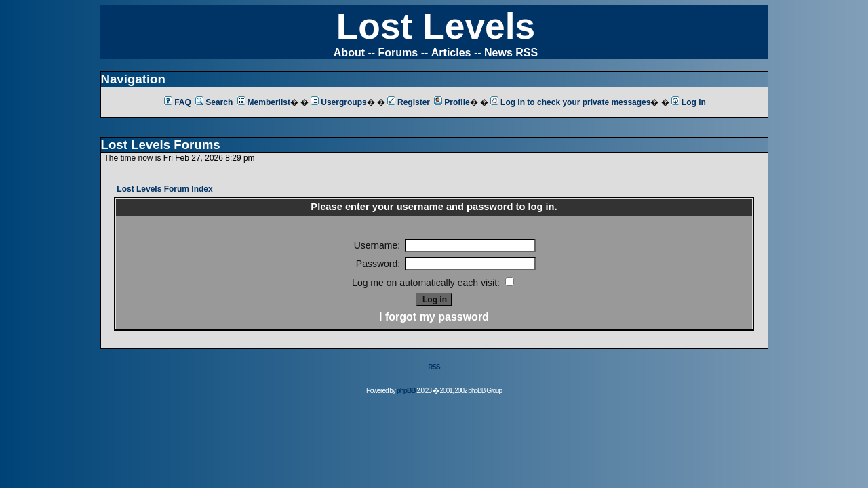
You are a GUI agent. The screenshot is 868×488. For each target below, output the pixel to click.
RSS (434, 367)
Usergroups (338, 102)
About (349, 53)
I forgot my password (434, 317)
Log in (689, 102)
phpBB (406, 391)
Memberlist (264, 102)
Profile (452, 102)
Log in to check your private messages (570, 102)
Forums (398, 53)
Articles (451, 53)
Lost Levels (436, 26)
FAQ (178, 102)
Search (214, 102)
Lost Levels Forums (161, 145)
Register (409, 102)
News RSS (511, 53)
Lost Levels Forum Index (164, 189)
